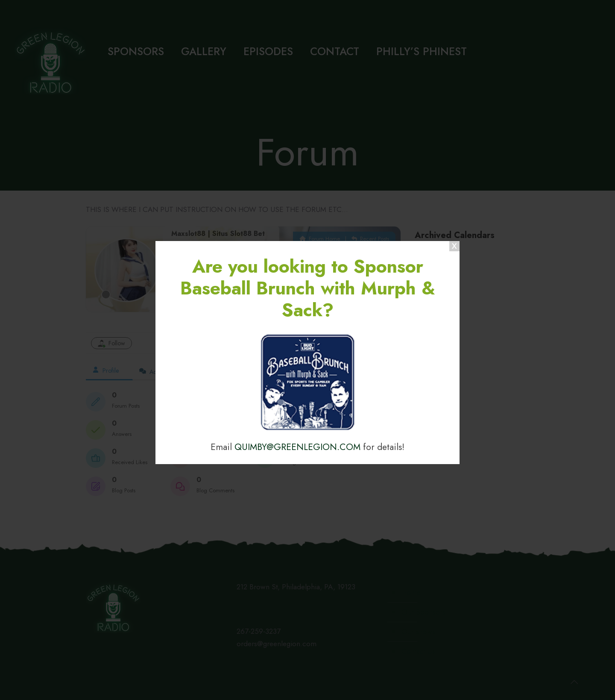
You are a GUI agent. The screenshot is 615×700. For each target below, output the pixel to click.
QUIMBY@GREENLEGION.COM (297, 447)
